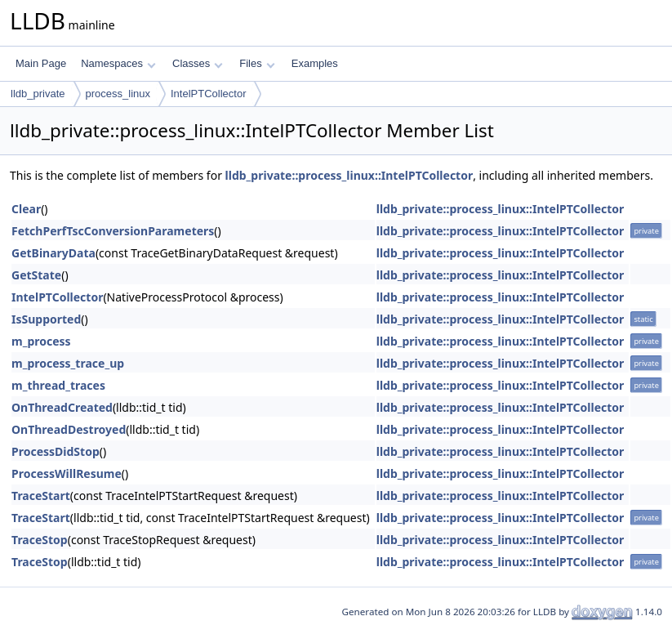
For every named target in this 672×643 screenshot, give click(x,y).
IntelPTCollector (208, 94)
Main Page (41, 63)
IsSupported (46, 319)
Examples (315, 63)
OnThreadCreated (62, 407)
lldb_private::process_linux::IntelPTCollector (349, 175)
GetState (36, 275)
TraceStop (40, 540)
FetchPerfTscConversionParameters (113, 231)
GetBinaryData (53, 253)
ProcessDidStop (56, 451)
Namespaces (118, 63)
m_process (41, 341)
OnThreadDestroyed (69, 429)
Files (257, 63)
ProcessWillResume (67, 473)
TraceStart (41, 496)
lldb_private (38, 94)
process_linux (118, 94)
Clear (26, 209)
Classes (198, 63)
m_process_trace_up (68, 363)
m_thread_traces (58, 385)
